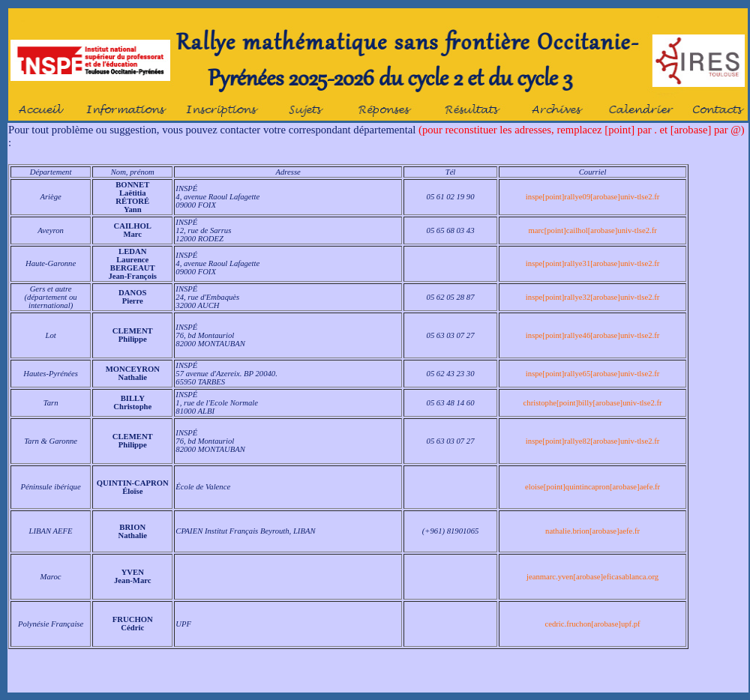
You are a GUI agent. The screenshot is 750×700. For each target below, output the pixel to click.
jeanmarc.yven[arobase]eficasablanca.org (592, 577)
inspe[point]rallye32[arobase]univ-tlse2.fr (592, 297)
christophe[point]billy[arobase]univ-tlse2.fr (593, 403)
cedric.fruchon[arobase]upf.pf (592, 624)
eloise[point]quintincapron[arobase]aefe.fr (592, 487)
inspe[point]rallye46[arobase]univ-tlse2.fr (592, 335)
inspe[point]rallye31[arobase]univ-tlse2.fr (592, 263)
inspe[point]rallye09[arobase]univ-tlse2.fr (592, 197)
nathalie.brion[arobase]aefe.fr (592, 531)
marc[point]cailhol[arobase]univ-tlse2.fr (592, 230)
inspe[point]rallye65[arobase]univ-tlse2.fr (592, 374)
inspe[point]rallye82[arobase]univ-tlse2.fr (592, 441)
